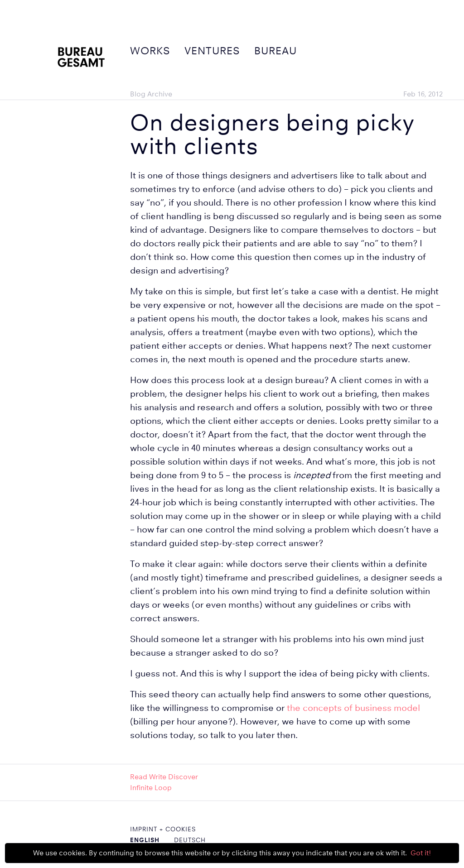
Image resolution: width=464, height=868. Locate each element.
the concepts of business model (353, 708)
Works (150, 51)
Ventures (212, 51)
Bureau (275, 51)
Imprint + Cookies (163, 829)
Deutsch (190, 840)
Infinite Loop (151, 788)
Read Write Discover (164, 777)
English (145, 840)
